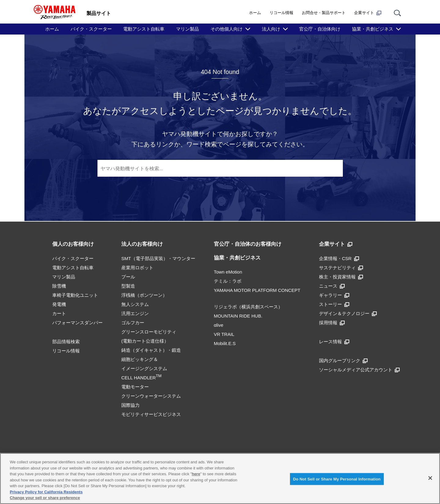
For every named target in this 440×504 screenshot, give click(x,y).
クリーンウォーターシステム (151, 396)
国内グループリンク (343, 361)
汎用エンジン (135, 313)
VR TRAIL (224, 334)
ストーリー (334, 304)
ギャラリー (334, 295)
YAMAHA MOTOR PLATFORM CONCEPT (257, 290)
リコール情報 (281, 13)
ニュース (332, 286)
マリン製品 (187, 29)
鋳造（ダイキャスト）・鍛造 (151, 350)
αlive (219, 325)
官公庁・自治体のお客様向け (248, 244)
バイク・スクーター (91, 29)
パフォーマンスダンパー (77, 323)
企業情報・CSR (339, 258)
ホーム (255, 13)
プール (128, 277)
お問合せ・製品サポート (324, 13)
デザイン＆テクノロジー (348, 313)
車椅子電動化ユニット (75, 295)
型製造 (128, 286)
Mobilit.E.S (225, 343)
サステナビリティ (341, 268)
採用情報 (332, 323)
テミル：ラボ (228, 281)
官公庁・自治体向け (320, 29)
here (196, 474)
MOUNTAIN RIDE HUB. (238, 316)
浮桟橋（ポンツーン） (144, 295)
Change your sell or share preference (45, 498)
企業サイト (368, 13)
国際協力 (130, 405)
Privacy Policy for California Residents (46, 492)
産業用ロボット (137, 268)
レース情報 (334, 342)
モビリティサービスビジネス (151, 414)
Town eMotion (228, 272)
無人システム (135, 304)
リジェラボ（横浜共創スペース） (248, 307)
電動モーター (135, 387)
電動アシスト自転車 (144, 29)
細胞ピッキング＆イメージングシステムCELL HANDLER (144, 368)
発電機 (59, 304)
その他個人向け (227, 29)
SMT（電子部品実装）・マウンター (158, 258)
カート (59, 313)
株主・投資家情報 (341, 277)
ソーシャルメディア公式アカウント (359, 370)
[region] (220, 478)
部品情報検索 (66, 342)
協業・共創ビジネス (373, 29)
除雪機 (59, 286)
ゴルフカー (133, 323)
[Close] (430, 478)
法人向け (271, 29)
